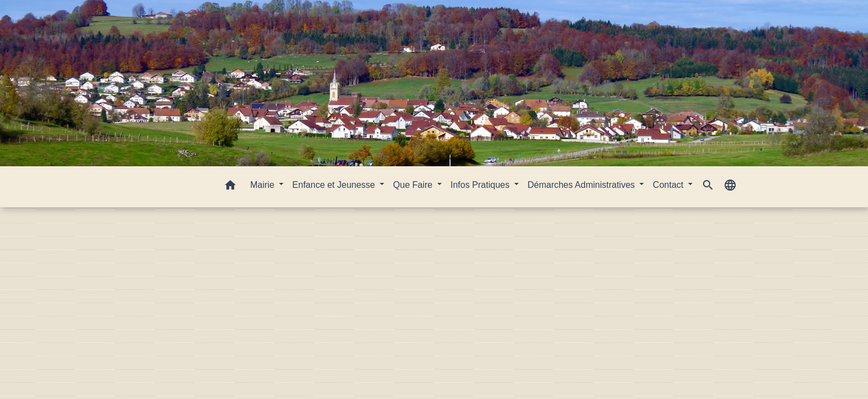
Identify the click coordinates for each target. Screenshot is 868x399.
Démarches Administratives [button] (582, 185)
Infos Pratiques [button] (481, 185)
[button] (230, 187)
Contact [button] (669, 185)
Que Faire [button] (414, 185)
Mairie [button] (263, 185)
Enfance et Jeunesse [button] (335, 185)
